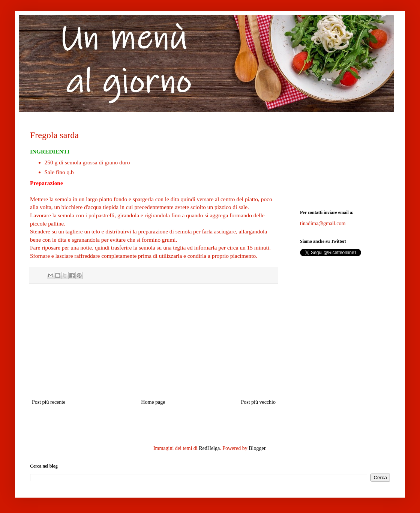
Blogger (257, 448)
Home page (153, 402)
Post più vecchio (258, 402)
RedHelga (209, 448)
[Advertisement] (154, 341)
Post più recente (49, 402)
